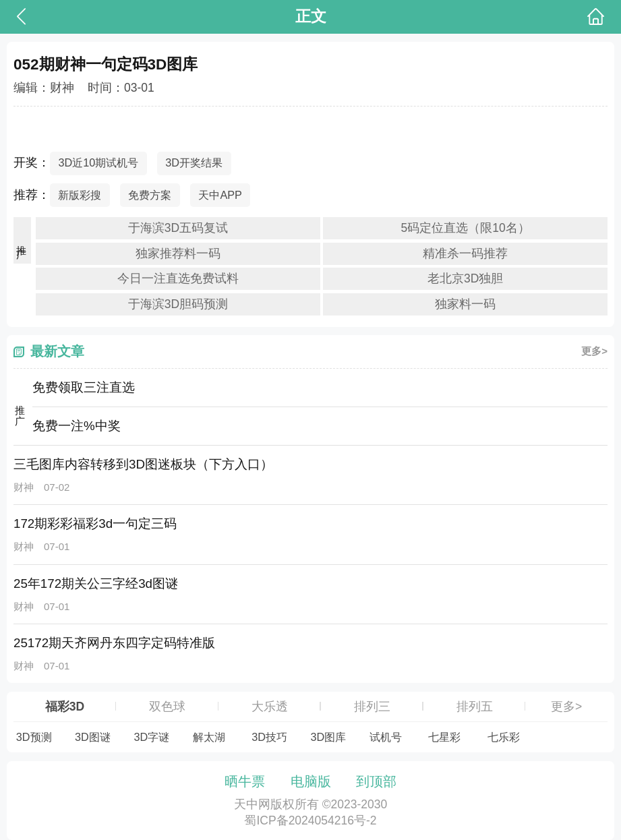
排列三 (372, 707)
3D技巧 (269, 737)
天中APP (220, 195)
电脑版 (311, 781)
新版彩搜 (80, 195)
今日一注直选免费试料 (178, 278)
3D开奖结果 (194, 162)
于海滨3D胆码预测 (178, 304)
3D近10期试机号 (98, 162)
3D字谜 (151, 737)
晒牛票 (245, 781)
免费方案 (150, 195)
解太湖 (209, 737)
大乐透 (270, 707)
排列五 (475, 707)
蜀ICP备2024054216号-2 (310, 820)
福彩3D (65, 707)
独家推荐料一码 (178, 253)
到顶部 (376, 781)
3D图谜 (93, 737)
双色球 (167, 707)
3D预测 (34, 737)
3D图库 (328, 737)
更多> (594, 351)
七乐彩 (504, 737)
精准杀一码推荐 (465, 253)
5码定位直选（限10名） (466, 228)
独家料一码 (465, 304)
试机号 (386, 737)
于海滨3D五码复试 (178, 228)
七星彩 (444, 737)
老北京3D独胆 (465, 278)
